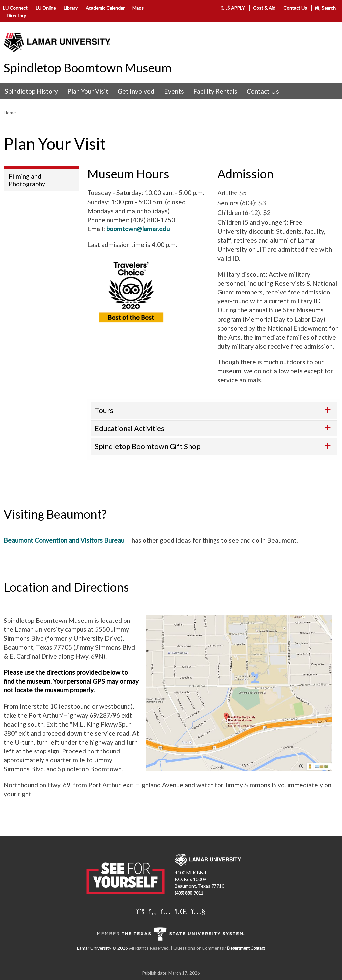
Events (174, 91)
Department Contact (246, 948)
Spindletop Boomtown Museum (88, 68)
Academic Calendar (105, 8)
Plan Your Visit (88, 91)
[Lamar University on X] (141, 911)
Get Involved (136, 91)
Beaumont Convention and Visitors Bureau (64, 540)
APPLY (233, 8)
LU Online (46, 8)
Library (71, 8)
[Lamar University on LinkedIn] (181, 911)
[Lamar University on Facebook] (153, 911)
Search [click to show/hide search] (326, 8)
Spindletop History (31, 91)
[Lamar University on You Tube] (198, 911)
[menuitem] (31, 91)
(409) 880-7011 (189, 893)
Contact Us (295, 8)
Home (10, 113)
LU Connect (15, 8)
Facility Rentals (215, 91)
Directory (16, 15)
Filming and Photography (27, 180)
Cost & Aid (264, 8)
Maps (138, 8)
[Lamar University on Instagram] (166, 911)
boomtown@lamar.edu (138, 229)
